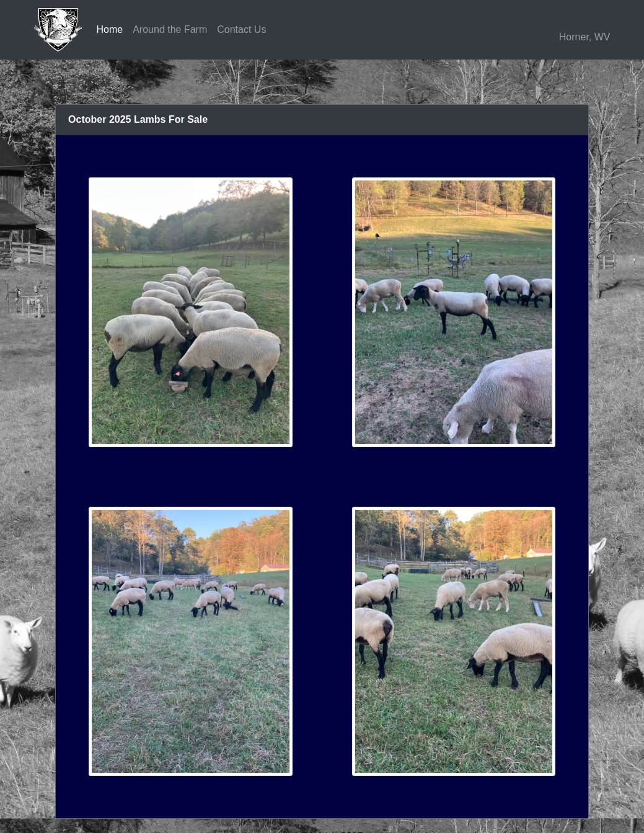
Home (110, 29)
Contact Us (241, 29)
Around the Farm (170, 29)
